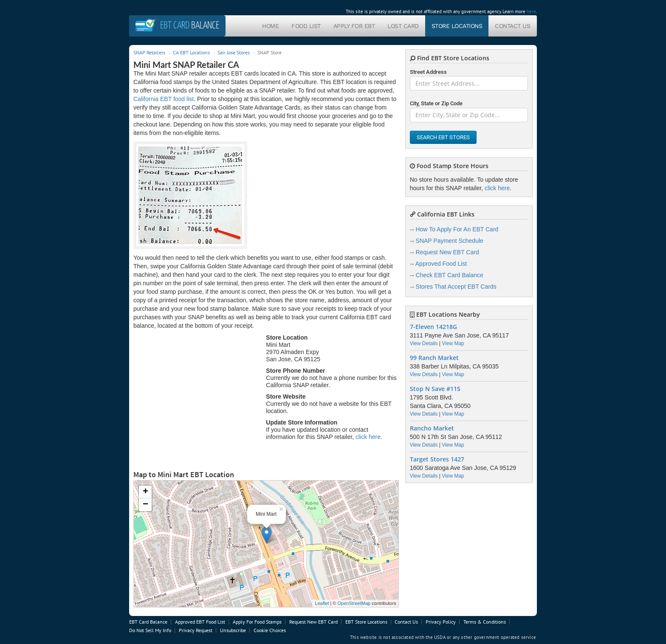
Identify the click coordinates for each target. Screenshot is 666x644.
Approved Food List (441, 264)
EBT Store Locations (366, 622)
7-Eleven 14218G (433, 327)
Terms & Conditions (485, 622)
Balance (190, 26)
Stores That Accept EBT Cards (456, 287)
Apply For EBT (354, 26)
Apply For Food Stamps (257, 622)
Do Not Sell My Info (150, 630)
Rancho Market (432, 428)
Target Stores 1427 (437, 459)
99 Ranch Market (434, 358)
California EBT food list (164, 99)
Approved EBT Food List (200, 622)
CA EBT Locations (191, 52)
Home (270, 26)
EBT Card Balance (148, 622)
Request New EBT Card (447, 252)
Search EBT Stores (443, 137)
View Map (453, 343)
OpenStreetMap (354, 603)
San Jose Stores (234, 52)
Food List (306, 26)
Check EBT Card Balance (450, 275)
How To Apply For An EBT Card (457, 229)
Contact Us (512, 26)
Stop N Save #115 (435, 389)
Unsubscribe (233, 630)
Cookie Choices (270, 630)
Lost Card (403, 26)
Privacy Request (196, 630)
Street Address (428, 72)
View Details (424, 343)
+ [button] (145, 492)
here (531, 11)
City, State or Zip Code (436, 103)
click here (368, 437)
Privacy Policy (441, 622)
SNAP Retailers (149, 52)
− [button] (145, 505)
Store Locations (457, 26)
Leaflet (322, 603)
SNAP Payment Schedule (450, 241)
